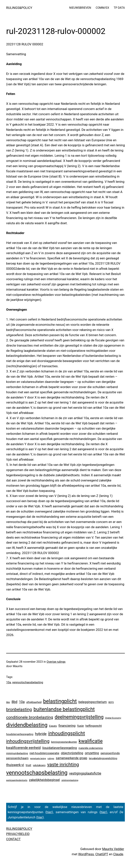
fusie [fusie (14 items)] (80, 726)
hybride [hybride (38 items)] (41, 734)
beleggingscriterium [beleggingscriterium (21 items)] (93, 702)
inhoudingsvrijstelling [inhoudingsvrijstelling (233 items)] (28, 741)
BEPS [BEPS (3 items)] (111, 702)
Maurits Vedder (113, 849)
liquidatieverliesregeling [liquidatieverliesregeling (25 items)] (60, 748)
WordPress (86, 854)
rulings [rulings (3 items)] (51, 758)
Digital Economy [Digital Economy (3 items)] (113, 718)
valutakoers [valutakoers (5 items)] (39, 765)
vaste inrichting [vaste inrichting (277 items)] (63, 764)
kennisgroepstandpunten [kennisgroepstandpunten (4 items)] (64, 742)
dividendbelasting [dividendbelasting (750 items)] (27, 725)
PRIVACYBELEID (18, 834)
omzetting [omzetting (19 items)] (92, 753)
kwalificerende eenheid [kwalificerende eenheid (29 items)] (23, 748)
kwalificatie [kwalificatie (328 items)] (91, 741)
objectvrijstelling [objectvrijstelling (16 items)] (72, 753)
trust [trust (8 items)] (28, 765)
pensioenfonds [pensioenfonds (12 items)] (110, 753)
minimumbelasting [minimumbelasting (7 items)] (17, 753)
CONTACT (13, 839)
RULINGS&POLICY (19, 8)
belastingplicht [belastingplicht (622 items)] (60, 701)
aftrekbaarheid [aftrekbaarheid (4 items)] (34, 702)
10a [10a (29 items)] (22, 702)
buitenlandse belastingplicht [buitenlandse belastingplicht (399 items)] (64, 709)
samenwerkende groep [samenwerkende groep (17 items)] (71, 758)
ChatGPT (102, 854)
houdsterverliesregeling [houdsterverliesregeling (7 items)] (20, 734)
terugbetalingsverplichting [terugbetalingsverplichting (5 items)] (103, 758)
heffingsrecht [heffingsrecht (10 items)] (94, 726)
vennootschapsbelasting (28, 682)
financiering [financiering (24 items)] (67, 726)
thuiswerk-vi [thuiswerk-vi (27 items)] (15, 765)
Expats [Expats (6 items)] (53, 726)
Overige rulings (56, 662)
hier (49, 812)
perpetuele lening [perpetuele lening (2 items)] (38, 758)
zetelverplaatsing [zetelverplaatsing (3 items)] (70, 780)
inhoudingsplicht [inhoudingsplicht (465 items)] (67, 733)
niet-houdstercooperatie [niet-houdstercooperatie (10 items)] (44, 753)
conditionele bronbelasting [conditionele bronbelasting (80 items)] (30, 717)
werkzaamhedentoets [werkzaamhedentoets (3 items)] (17, 780)
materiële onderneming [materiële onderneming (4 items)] (91, 748)
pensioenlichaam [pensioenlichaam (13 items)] (17, 758)
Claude (118, 854)
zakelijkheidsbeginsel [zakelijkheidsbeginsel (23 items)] (44, 780)
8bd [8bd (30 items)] (14, 702)
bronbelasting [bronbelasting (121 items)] (19, 709)
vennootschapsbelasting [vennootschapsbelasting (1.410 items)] (37, 773)
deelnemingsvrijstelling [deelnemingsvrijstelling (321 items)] (79, 717)
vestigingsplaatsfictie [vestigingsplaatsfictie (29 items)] (85, 773)
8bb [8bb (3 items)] (8, 702)
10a (9, 682)
